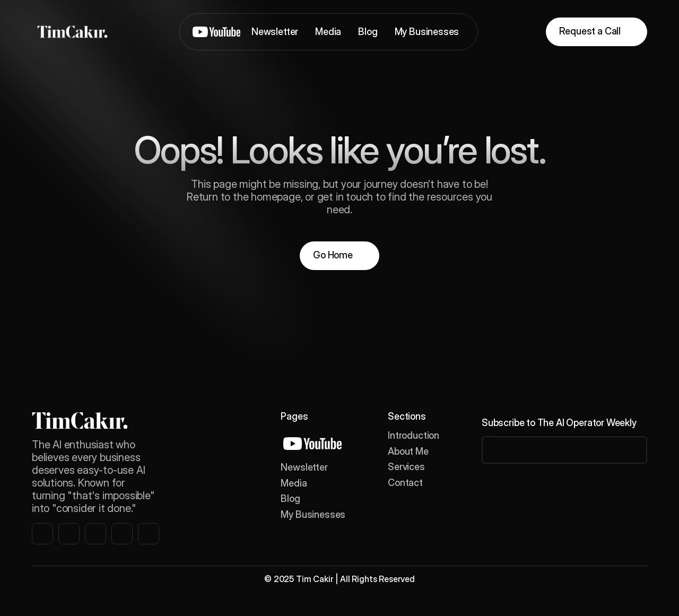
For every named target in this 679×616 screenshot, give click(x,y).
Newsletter (304, 467)
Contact (405, 483)
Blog (290, 498)
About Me (408, 451)
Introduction (414, 435)
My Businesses (313, 514)
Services (406, 467)
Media (294, 483)
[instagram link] (42, 534)
